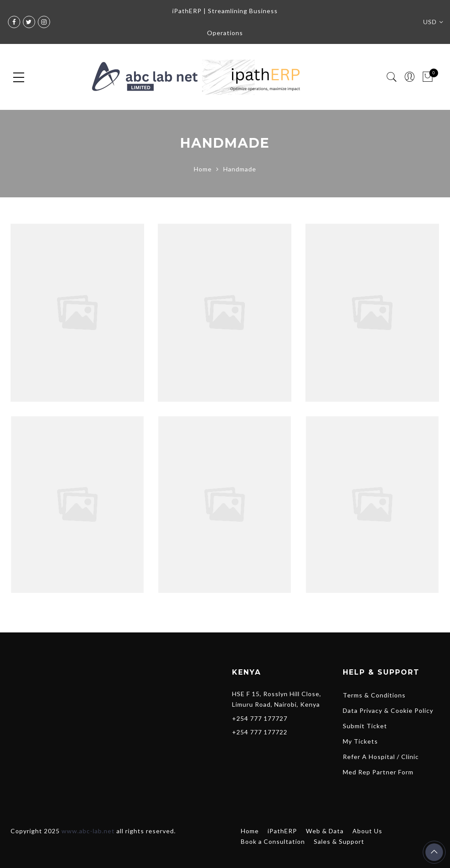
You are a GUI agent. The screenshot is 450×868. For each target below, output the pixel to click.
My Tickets (360, 741)
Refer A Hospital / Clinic (381, 757)
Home (203, 169)
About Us (367, 831)
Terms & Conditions (374, 695)
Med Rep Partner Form (378, 772)
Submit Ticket (365, 726)
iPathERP (282, 831)
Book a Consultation (273, 841)
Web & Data (325, 831)
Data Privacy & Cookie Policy (388, 710)
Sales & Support (339, 841)
